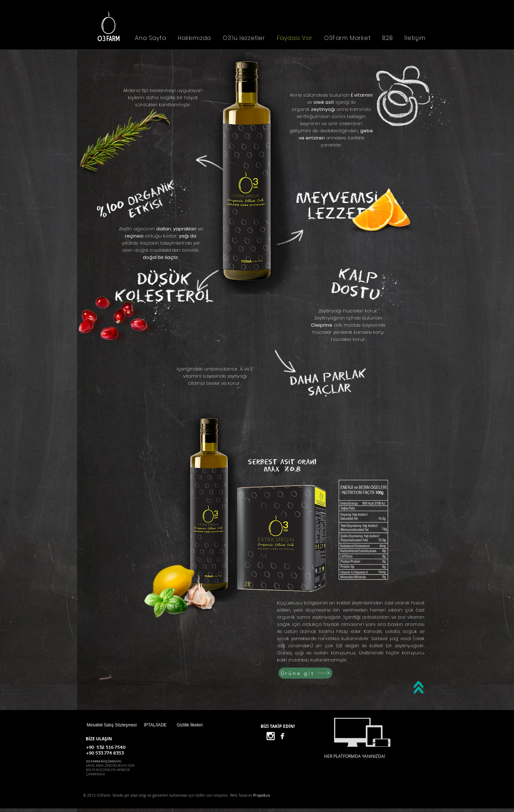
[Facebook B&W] (282, 736)
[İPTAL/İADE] (169, 725)
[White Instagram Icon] (271, 736)
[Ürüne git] (305, 673)
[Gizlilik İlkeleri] (202, 725)
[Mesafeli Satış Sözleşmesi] (112, 725)
